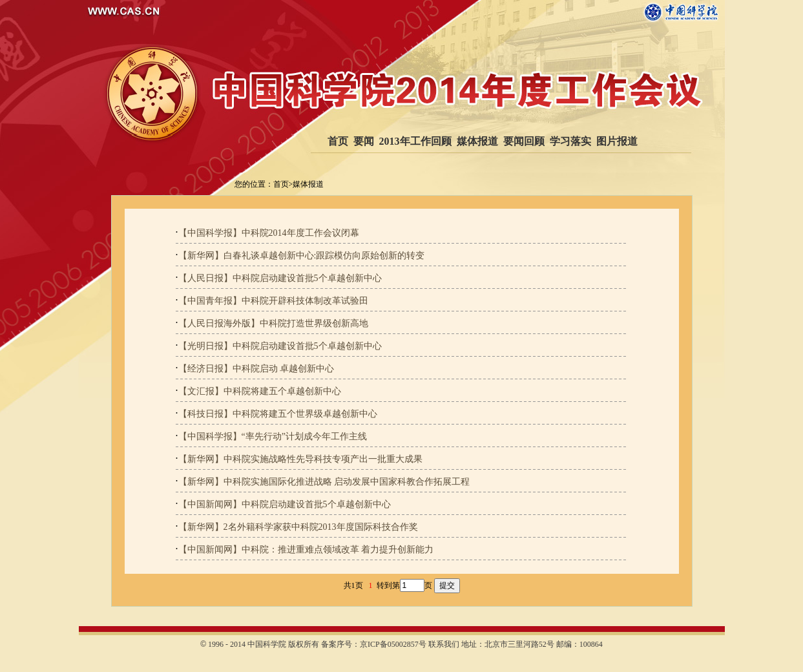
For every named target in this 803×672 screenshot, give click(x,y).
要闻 (364, 141)
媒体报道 (477, 141)
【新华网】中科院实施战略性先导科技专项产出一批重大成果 (300, 459)
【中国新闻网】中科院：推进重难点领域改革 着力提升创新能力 (306, 550)
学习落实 (570, 141)
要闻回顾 (524, 141)
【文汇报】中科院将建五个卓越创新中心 (260, 391)
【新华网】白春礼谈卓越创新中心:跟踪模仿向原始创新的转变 (302, 256)
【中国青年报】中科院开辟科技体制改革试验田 (273, 301)
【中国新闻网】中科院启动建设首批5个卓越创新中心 (285, 504)
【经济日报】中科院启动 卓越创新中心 (256, 369)
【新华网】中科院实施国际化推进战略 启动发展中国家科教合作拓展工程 (324, 482)
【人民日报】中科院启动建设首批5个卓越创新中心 (280, 278)
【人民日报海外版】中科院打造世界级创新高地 (273, 323)
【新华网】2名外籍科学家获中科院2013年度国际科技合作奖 (298, 527)
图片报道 (617, 141)
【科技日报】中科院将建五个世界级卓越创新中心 (278, 414)
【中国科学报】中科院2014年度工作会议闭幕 (269, 233)
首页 (338, 141)
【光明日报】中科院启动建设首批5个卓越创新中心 (280, 346)
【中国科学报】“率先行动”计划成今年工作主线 (273, 436)
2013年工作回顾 (415, 141)
